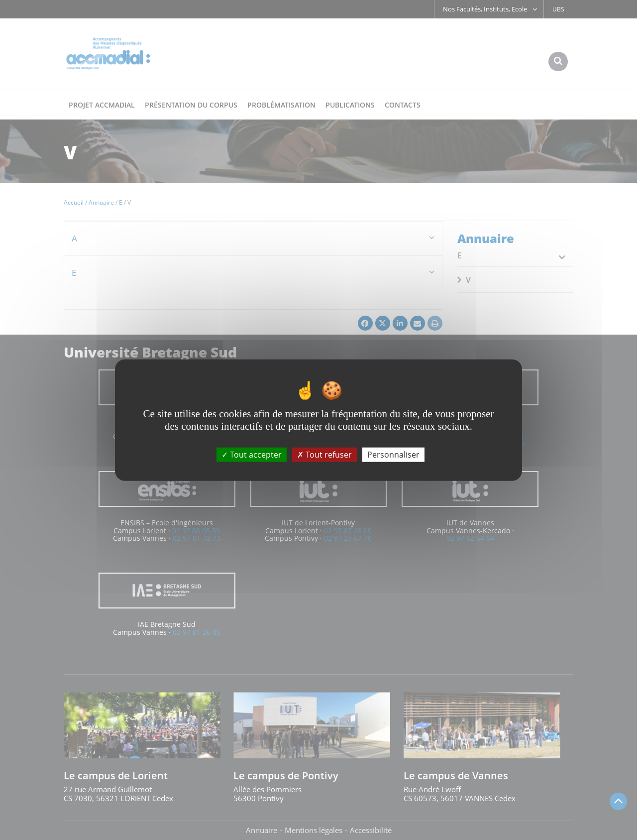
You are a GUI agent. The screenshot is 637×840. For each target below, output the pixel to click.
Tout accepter (252, 455)
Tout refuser (324, 455)
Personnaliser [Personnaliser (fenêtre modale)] (393, 455)
